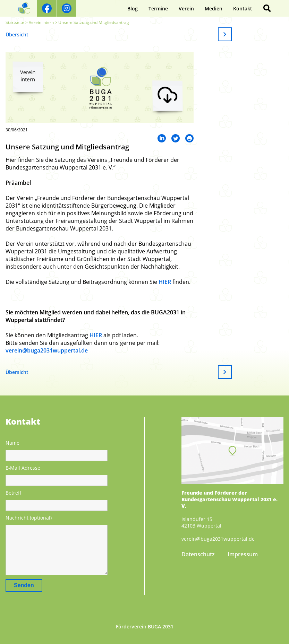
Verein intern (41, 22)
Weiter (225, 34)
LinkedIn (162, 138)
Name (12, 443)
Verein (186, 8)
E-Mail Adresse (23, 468)
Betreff (14, 493)
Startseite (15, 22)
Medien (214, 8)
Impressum (243, 554)
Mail (189, 138)
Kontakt (243, 8)
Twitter (176, 138)
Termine (158, 8)
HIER (165, 282)
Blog (133, 8)
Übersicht (17, 34)
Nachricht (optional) (29, 518)
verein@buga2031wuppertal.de (47, 350)
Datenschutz (198, 554)
